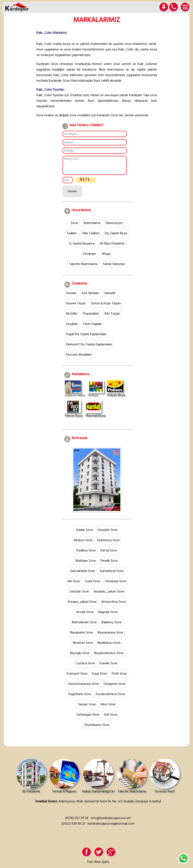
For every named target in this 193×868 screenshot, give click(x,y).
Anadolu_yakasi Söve (109, 595)
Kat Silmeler (91, 296)
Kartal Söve (109, 554)
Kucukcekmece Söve (110, 697)
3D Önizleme (31, 780)
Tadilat (71, 237)
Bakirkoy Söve (111, 626)
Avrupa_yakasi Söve (82, 605)
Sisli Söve (111, 718)
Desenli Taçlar (76, 307)
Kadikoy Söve (86, 554)
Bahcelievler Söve (84, 626)
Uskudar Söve (79, 595)
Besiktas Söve (83, 646)
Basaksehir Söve (82, 636)
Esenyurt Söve (77, 677)
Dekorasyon (114, 226)
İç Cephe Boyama (82, 247)
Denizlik (110, 296)
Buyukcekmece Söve (109, 656)
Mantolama (92, 226)
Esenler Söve (109, 667)
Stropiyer (90, 257)
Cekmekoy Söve (108, 544)
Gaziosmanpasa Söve (83, 687)
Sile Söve (74, 585)
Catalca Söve (85, 667)
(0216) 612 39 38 (77, 821)
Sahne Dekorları (114, 267)
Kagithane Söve (80, 697)
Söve (74, 226)
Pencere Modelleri (79, 358)
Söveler (71, 296)
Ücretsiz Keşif (165, 780)
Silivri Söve (108, 708)
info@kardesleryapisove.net (111, 821)
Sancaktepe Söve (83, 574)
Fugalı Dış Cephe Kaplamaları (86, 337)
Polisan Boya (116, 392)
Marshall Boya (95, 413)
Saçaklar (72, 327)
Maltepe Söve (86, 564)
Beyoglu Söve (80, 656)
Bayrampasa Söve (110, 636)
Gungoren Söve (114, 687)
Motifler (72, 317)
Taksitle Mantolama (83, 267)
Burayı (127, 101)
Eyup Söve (100, 677)
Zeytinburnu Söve (97, 728)
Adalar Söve (84, 533)
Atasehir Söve (108, 533)
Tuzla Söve (92, 585)
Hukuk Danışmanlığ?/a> (98, 780)
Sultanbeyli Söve (112, 574)
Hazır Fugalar (93, 327)
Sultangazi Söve (88, 718)
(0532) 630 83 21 (73, 827)
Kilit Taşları (112, 317)
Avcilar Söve (85, 615)
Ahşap (106, 257)
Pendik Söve (109, 564)
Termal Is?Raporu (64, 780)
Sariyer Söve (87, 708)
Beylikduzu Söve (109, 646)
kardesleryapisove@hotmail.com (111, 827)
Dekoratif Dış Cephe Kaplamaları (89, 348)
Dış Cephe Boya (116, 237)
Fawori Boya (74, 413)
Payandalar (91, 317)
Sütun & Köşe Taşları (106, 307)
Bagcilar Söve (108, 615)
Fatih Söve (119, 677)
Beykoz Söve (83, 544)
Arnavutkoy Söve (114, 605)
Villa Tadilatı (91, 237)
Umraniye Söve (116, 585)
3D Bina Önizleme (112, 247)
